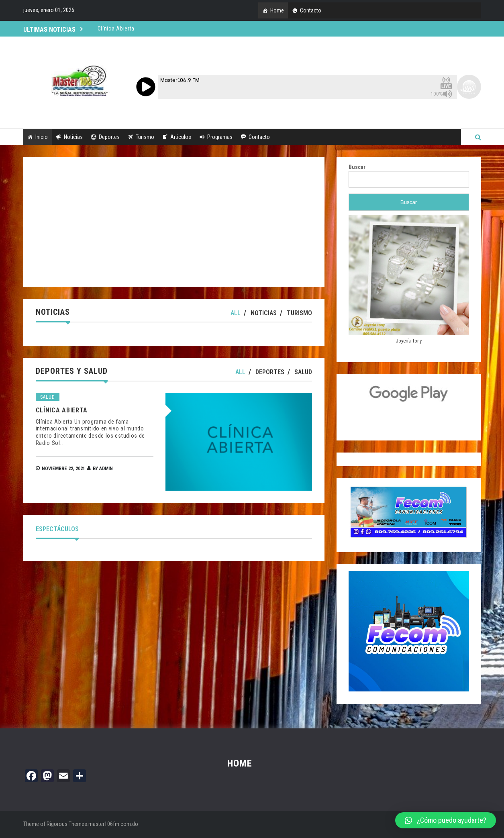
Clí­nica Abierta (62, 410)
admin (106, 469)
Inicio (42, 137)
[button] (446, 820)
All (236, 313)
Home (277, 10)
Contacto (311, 10)
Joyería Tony (409, 341)
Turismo (145, 137)
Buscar (357, 167)
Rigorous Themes (67, 824)
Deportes (109, 137)
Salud (303, 372)
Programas (220, 137)
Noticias (73, 137)
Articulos (181, 137)
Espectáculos (57, 529)
